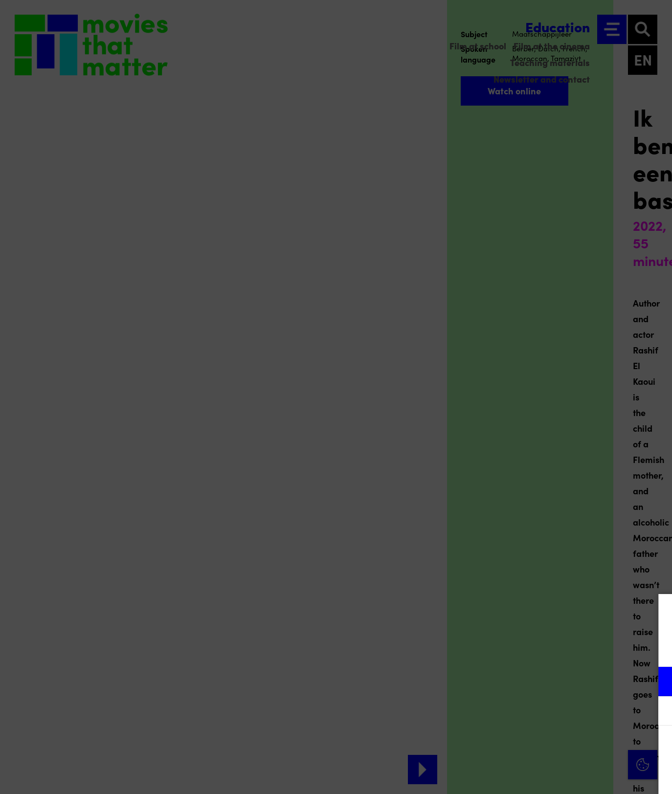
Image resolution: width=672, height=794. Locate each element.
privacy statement (550, 650)
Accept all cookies (589, 747)
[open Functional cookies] (656, 683)
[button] (579, 681)
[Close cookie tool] (657, 612)
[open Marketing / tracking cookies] (656, 712)
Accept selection (589, 776)
